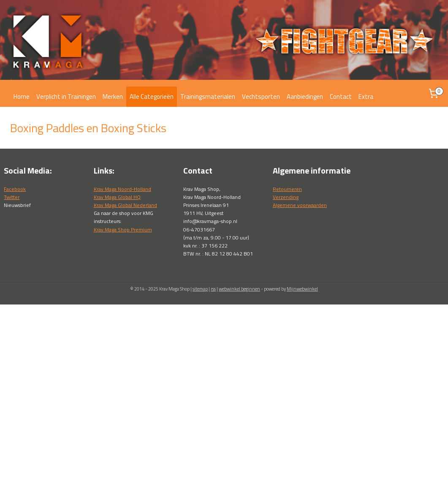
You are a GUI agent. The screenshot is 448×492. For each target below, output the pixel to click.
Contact (341, 96)
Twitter (12, 197)
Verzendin (284, 197)
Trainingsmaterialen (208, 96)
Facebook (15, 189)
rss (213, 289)
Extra (366, 96)
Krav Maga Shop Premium (123, 230)
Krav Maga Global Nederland (125, 205)
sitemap (200, 289)
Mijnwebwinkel (302, 289)
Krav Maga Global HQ (117, 197)
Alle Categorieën (152, 96)
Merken (113, 96)
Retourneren (287, 189)
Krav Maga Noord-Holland (122, 189)
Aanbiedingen (305, 96)
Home (22, 96)
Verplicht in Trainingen (66, 96)
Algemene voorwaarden (300, 205)
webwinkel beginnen (239, 289)
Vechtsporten (261, 96)
